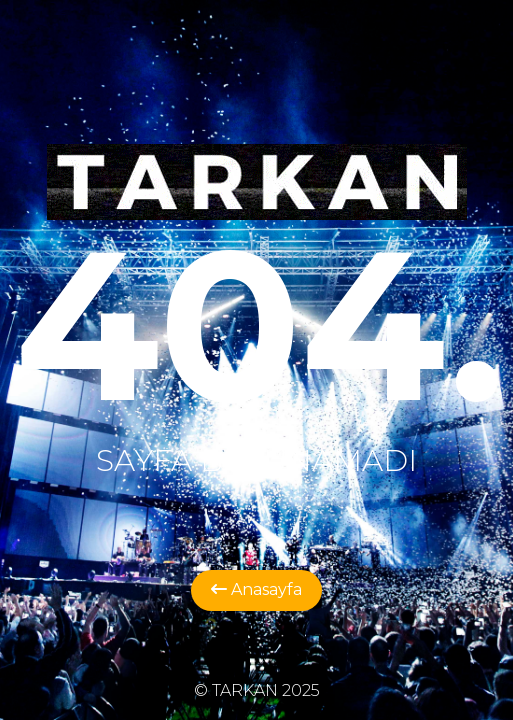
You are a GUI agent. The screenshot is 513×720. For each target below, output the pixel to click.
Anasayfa (256, 589)
